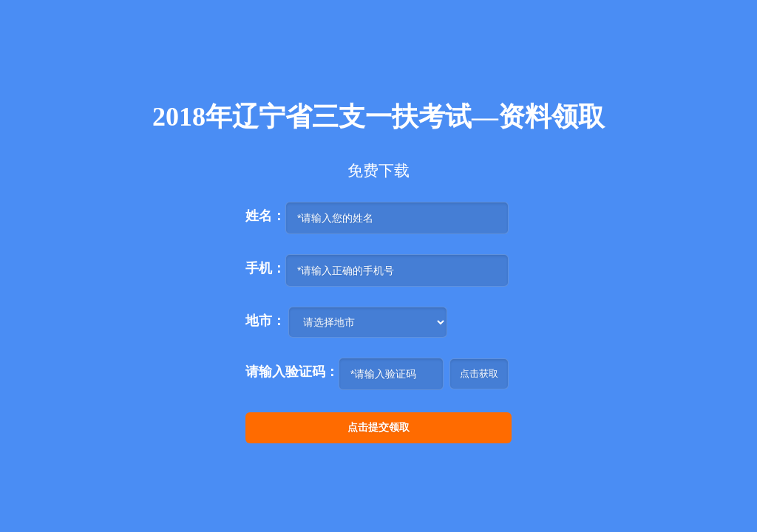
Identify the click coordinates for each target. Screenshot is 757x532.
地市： (265, 321)
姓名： (265, 216)
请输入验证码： (292, 372)
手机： (265, 268)
